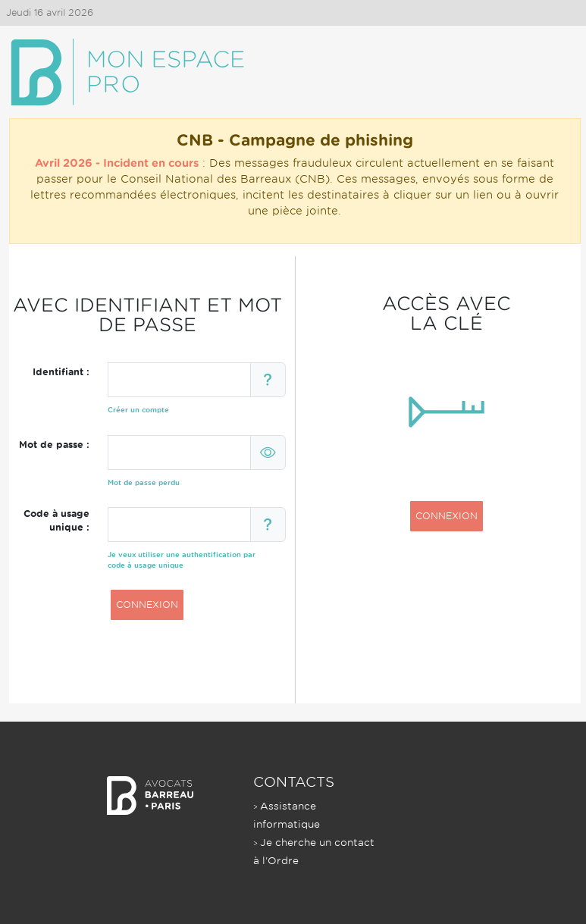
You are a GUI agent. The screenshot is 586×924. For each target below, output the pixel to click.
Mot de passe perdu (144, 482)
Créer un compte (138, 410)
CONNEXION (147, 605)
